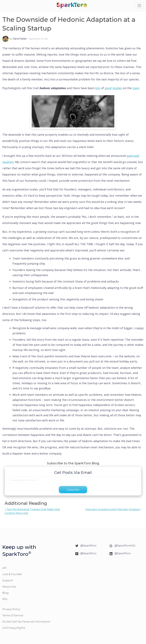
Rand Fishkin (20, 39)
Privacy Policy (11, 609)
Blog (5, 593)
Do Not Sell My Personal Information (26, 622)
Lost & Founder (12, 574)
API (5, 568)
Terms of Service (13, 615)
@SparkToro (88, 546)
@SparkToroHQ (125, 546)
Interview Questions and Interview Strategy (113, 509)
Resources (9, 587)
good (108, 88)
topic (136, 88)
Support (8, 580)
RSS (5, 599)
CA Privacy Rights (14, 628)
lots (98, 88)
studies (117, 88)
